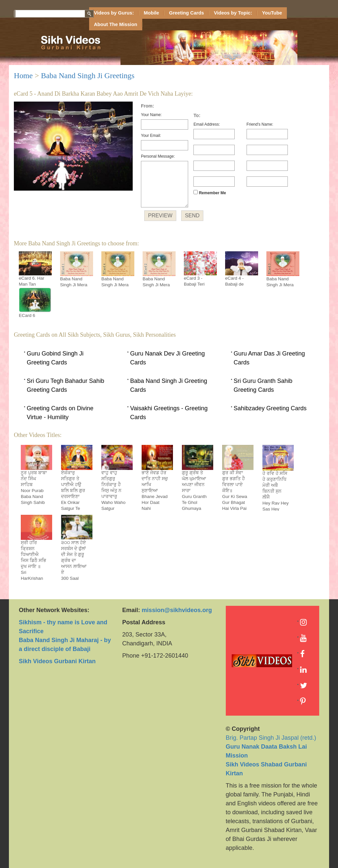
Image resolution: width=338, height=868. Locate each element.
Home (23, 76)
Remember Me (210, 193)
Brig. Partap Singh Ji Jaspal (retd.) (271, 747)
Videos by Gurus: (114, 13)
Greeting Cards (186, 13)
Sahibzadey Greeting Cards (270, 408)
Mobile (152, 13)
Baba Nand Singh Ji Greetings (88, 76)
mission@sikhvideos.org (177, 610)
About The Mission (116, 24)
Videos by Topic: (233, 13)
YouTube (272, 13)
